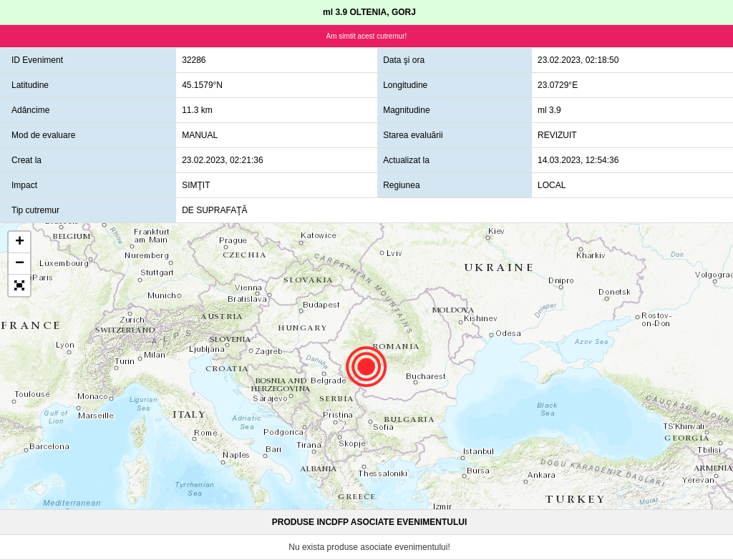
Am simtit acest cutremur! (367, 36)
